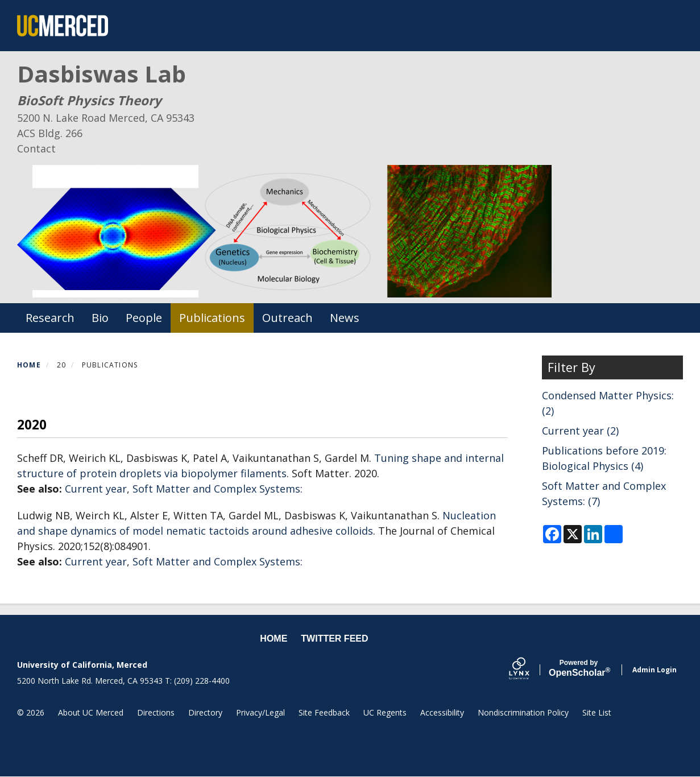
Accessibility (442, 712)
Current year (96, 489)
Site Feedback (324, 712)
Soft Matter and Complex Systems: (218, 489)
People (144, 318)
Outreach (287, 318)
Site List (597, 712)
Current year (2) (580, 431)
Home (29, 365)
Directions (156, 712)
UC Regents (385, 712)
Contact (36, 148)
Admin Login (655, 670)
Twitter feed (334, 638)
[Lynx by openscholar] (529, 670)
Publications (212, 318)
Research (50, 318)
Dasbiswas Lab (102, 74)
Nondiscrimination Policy (523, 712)
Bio (100, 318)
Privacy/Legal (260, 712)
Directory (205, 712)
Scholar (579, 668)
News (345, 318)
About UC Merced (91, 712)
